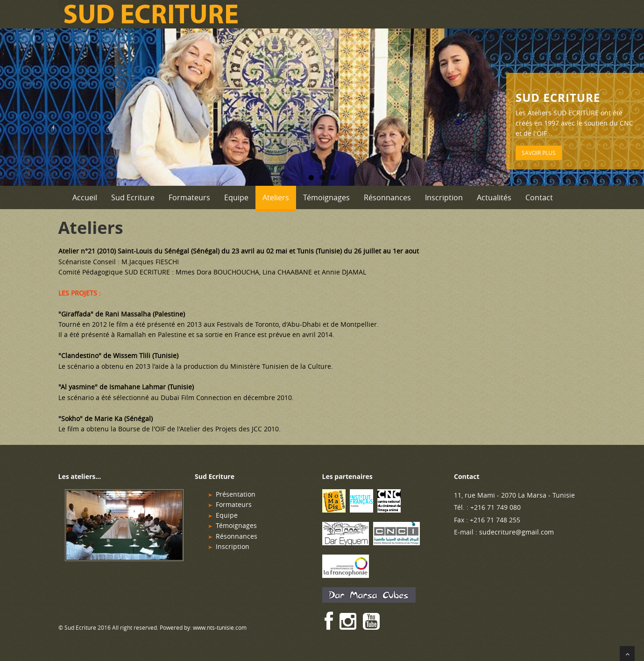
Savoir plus (539, 153)
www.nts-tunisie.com (220, 627)
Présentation (236, 494)
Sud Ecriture (133, 197)
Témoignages (326, 197)
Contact (539, 197)
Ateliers (276, 197)
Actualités (494, 197)
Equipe (236, 197)
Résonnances (387, 197)
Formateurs (189, 197)
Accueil (85, 197)
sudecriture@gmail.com (517, 532)
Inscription (444, 197)
